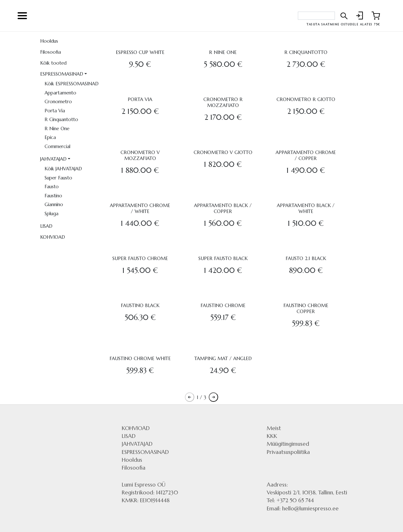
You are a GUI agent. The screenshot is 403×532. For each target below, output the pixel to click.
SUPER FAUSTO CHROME (140, 258)
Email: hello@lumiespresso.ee (303, 508)
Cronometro (58, 101)
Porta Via (55, 111)
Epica (50, 137)
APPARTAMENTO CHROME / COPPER (306, 155)
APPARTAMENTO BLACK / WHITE (306, 208)
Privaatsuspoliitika (288, 452)
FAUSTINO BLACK (140, 305)
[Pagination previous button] (190, 397)
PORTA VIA (140, 99)
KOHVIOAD (53, 237)
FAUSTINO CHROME (223, 305)
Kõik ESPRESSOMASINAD (72, 84)
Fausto (52, 186)
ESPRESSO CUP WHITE (140, 52)
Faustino (53, 196)
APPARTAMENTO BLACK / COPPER (223, 208)
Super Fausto (58, 178)
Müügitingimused (288, 444)
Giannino (54, 204)
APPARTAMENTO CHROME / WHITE (140, 208)
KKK (272, 436)
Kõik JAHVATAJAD (63, 169)
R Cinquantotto (61, 119)
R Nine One (57, 128)
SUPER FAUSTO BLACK (223, 258)
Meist (274, 428)
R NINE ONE (223, 52)
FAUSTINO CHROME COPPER (306, 308)
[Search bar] (316, 16)
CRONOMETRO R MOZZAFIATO (223, 102)
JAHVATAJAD (53, 159)
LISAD (46, 226)
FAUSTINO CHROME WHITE (140, 358)
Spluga (51, 213)
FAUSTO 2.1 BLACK (306, 258)
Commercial (57, 146)
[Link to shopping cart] (376, 16)
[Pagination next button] (213, 397)
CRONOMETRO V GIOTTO (223, 152)
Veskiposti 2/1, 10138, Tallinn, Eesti (307, 492)
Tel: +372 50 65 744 (290, 500)
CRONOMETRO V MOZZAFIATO (140, 155)
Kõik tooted (53, 63)
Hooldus (49, 41)
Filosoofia (51, 52)
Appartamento (60, 93)
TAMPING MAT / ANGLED (223, 358)
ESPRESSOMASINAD (62, 74)
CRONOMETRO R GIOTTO (306, 99)
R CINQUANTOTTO (306, 52)
